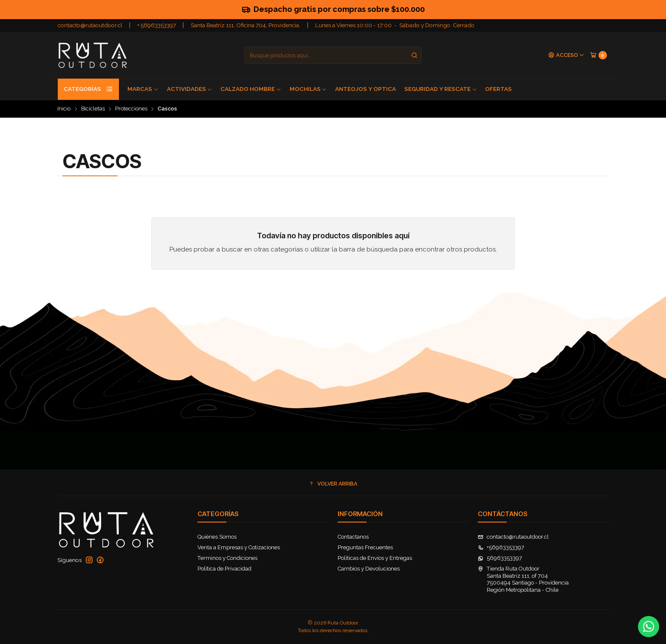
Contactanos (353, 537)
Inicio (64, 109)
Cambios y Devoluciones (369, 569)
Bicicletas (93, 109)
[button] (333, 484)
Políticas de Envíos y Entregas (375, 558)
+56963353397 (501, 547)
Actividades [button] (190, 89)
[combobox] (333, 55)
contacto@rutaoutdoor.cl (90, 25)
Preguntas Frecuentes (365, 547)
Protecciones (131, 109)
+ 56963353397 (157, 25)
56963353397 (500, 558)
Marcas (143, 89)
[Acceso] (566, 55)
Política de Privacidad (224, 569)
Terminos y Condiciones (227, 558)
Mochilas (308, 89)
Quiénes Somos (217, 537)
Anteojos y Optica (365, 89)
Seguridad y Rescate (441, 89)
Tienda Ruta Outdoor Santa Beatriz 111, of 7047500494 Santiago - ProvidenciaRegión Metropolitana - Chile (523, 579)
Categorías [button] (88, 89)
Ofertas (498, 89)
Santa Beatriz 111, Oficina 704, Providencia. (246, 25)
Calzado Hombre (251, 89)
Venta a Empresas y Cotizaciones (239, 547)
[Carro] (598, 55)
